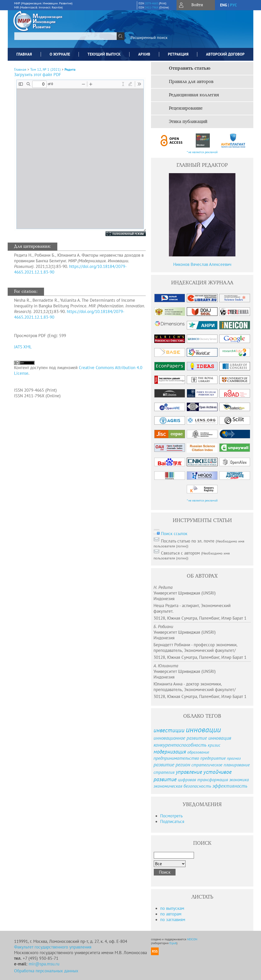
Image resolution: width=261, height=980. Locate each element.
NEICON (192, 939)
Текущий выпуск (104, 54)
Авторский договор (225, 54)
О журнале (60, 54)
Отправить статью (190, 68)
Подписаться (172, 821)
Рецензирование (186, 108)
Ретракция (178, 54)
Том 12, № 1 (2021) (45, 69)
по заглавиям (173, 920)
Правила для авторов (191, 82)
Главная (24, 54)
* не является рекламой (202, 152)
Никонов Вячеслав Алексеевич (202, 264)
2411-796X (152, 7)
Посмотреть (171, 816)
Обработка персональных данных (46, 971)
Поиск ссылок (174, 534)
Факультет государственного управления (53, 947)
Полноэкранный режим (121, 234)
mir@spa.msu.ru (44, 964)
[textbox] (66, 36)
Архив (144, 54)
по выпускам (172, 908)
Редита (70, 69)
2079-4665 (151, 3)
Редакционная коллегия (194, 95)
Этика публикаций (188, 122)
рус (233, 5)
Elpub (173, 943)
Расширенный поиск (149, 37)
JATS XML (23, 347)
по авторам (171, 914)
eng (224, 5)
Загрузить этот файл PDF (38, 75)
